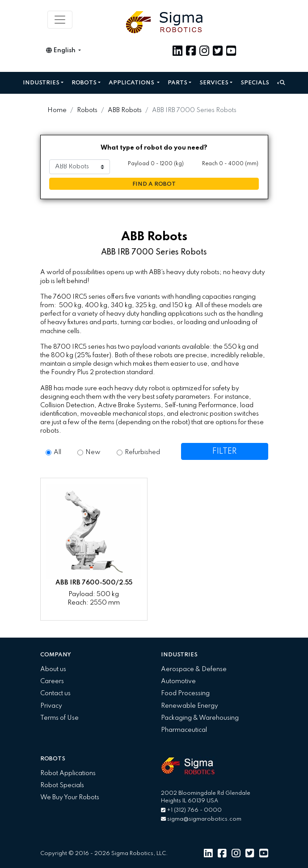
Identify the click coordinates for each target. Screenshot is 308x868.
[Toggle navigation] (60, 20)
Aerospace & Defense (194, 669)
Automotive (178, 681)
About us (53, 669)
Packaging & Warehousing (200, 718)
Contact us (55, 693)
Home (57, 110)
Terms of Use (59, 718)
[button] (281, 83)
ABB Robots (125, 110)
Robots (84, 83)
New (93, 452)
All (57, 452)
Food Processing (185, 693)
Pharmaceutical (184, 730)
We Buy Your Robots (70, 797)
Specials (255, 83)
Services (214, 83)
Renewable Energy (190, 706)
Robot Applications (68, 773)
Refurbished (142, 452)
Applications (132, 83)
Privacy (51, 706)
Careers (52, 681)
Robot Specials (62, 785)
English (61, 50)
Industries (41, 83)
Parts (177, 83)
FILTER (224, 451)
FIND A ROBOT (154, 184)
